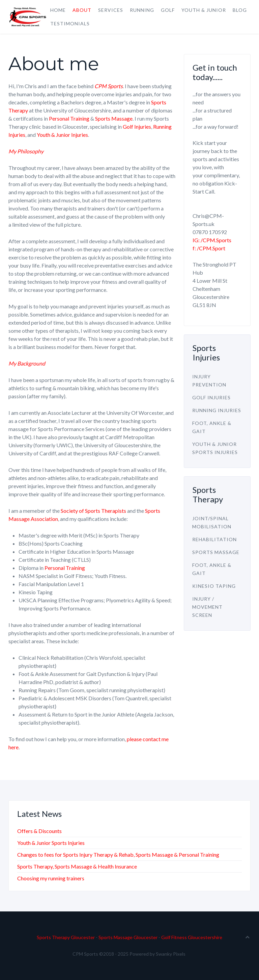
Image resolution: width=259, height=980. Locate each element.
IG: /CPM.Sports (212, 240)
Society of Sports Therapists (93, 511)
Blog (240, 10)
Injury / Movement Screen (207, 607)
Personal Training (69, 118)
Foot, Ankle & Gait (212, 569)
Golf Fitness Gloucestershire (192, 937)
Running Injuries (217, 410)
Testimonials (70, 23)
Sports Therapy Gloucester (66, 937)
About (82, 10)
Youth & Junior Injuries (62, 135)
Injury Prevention (209, 381)
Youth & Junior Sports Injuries (215, 448)
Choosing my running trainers (51, 878)
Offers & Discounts (39, 831)
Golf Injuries (137, 127)
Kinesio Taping (214, 586)
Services (111, 10)
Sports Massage (114, 118)
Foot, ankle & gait (212, 427)
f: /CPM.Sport (209, 248)
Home (58, 10)
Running (142, 10)
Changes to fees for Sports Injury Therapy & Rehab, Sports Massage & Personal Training (118, 855)
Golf (168, 10)
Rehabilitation (214, 539)
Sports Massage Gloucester (128, 937)
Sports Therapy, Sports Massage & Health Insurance (77, 866)
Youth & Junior (204, 10)
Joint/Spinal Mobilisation (212, 522)
